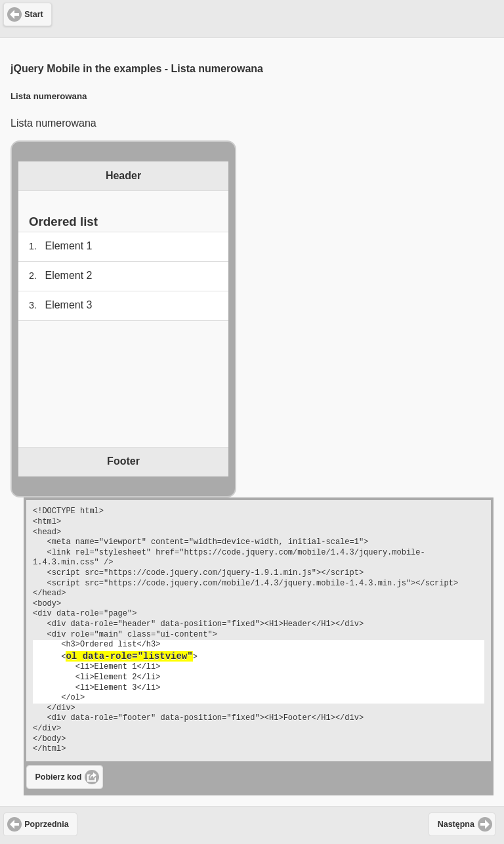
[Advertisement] (252, 17)
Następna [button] (456, 824)
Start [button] (33, 14)
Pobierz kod (59, 777)
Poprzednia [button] (46, 824)
